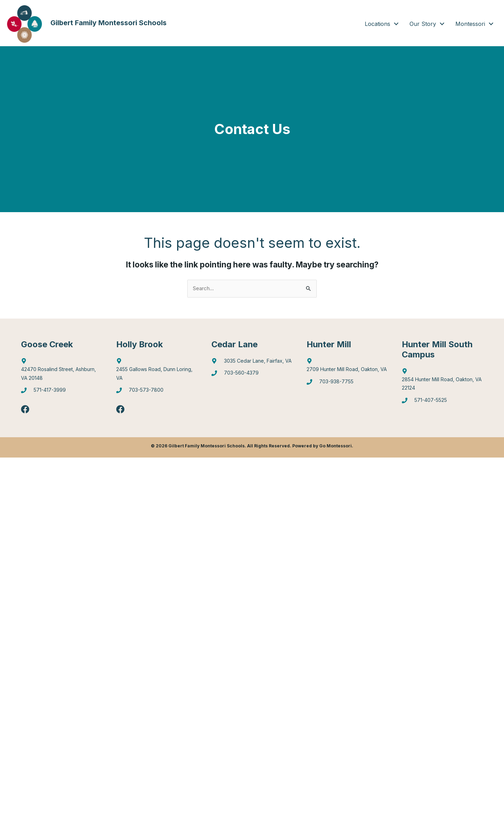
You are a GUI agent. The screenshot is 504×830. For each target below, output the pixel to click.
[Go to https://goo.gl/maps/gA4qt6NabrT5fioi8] (442, 382)
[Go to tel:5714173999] (62, 392)
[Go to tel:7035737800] (157, 392)
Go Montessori (335, 446)
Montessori (470, 24)
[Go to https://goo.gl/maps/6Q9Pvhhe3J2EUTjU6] (157, 371)
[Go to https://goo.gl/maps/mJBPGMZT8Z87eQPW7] (252, 363)
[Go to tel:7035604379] (252, 375)
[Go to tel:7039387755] (347, 383)
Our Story (423, 24)
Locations (377, 24)
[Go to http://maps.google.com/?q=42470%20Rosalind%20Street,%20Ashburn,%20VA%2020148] (62, 371)
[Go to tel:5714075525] (442, 402)
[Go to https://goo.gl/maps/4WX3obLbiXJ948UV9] (347, 367)
